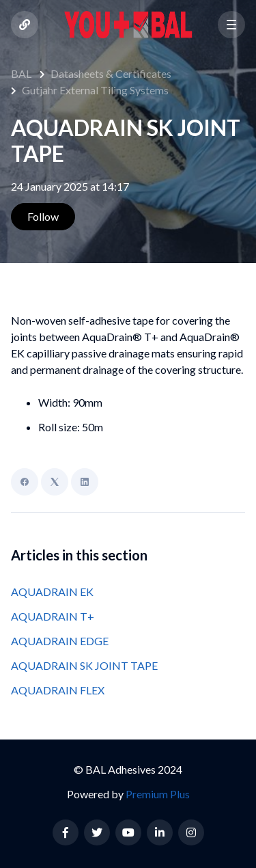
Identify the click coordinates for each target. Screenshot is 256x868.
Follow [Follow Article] (43, 216)
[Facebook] (25, 482)
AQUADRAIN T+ (53, 616)
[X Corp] (55, 482)
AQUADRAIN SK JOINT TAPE (84, 665)
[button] (231, 25)
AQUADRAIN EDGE (60, 641)
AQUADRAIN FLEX (58, 690)
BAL (21, 73)
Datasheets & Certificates (111, 73)
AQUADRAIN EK (52, 592)
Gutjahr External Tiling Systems (95, 90)
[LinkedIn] (85, 482)
